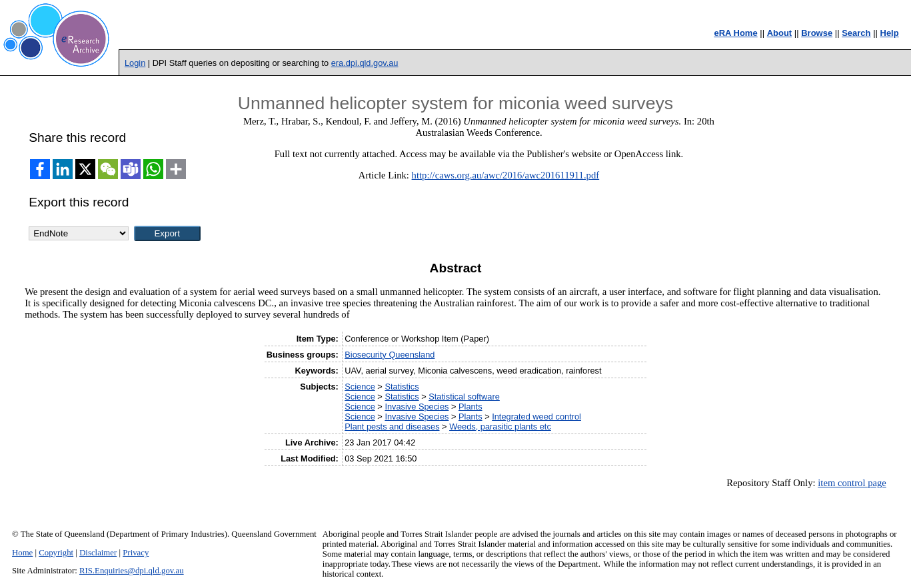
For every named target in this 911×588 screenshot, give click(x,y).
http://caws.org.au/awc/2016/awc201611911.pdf (506, 175)
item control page (852, 483)
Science (360, 387)
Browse (817, 33)
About (780, 33)
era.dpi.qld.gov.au (365, 63)
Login (135, 63)
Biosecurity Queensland (390, 355)
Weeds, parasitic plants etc (500, 427)
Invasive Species (417, 407)
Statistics (402, 387)
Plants (470, 407)
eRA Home (735, 33)
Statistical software (464, 397)
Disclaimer (98, 553)
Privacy (136, 553)
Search (856, 33)
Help (890, 33)
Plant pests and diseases (392, 427)
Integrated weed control (536, 417)
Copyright (56, 553)
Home (22, 553)
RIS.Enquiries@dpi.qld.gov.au (132, 571)
